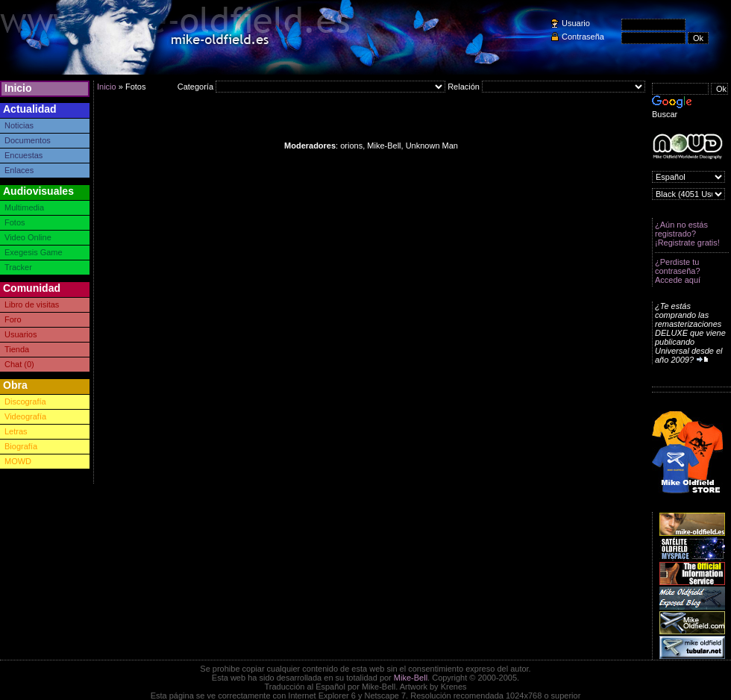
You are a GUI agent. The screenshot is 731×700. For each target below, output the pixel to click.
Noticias (19, 125)
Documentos (28, 140)
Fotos (15, 222)
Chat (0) (19, 364)
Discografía (25, 401)
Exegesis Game (34, 252)
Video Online (28, 237)
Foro (13, 319)
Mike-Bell (411, 678)
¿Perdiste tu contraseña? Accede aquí (678, 271)
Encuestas (23, 155)
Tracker (18, 267)
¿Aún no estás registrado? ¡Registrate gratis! (687, 234)
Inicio (18, 88)
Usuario (576, 23)
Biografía (21, 446)
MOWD (18, 461)
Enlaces (19, 170)
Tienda (17, 349)
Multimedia (24, 207)
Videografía (25, 416)
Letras (16, 431)
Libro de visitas (32, 304)
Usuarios (21, 334)
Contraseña (583, 37)
